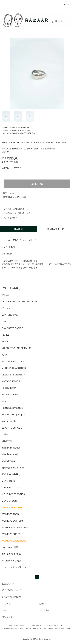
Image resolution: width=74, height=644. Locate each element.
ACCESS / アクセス (11, 561)
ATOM (68, 629)
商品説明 (18, 229)
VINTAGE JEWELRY (20, 128)
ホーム (6, 128)
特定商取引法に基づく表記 (14, 197)
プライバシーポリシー (33, 629)
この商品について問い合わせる (15, 213)
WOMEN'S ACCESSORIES (23, 133)
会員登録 (42, 604)
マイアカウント (8, 604)
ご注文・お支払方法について (16, 567)
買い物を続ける (9, 218)
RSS (63, 629)
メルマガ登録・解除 (51, 629)
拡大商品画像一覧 (56, 229)
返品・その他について (57, 625)
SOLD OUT (37, 184)
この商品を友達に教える (12, 209)
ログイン (5, 610)
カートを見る (44, 610)
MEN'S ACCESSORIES (21, 130)
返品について (9, 193)
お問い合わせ (7, 617)
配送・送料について (40, 625)
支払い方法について (23, 625)
